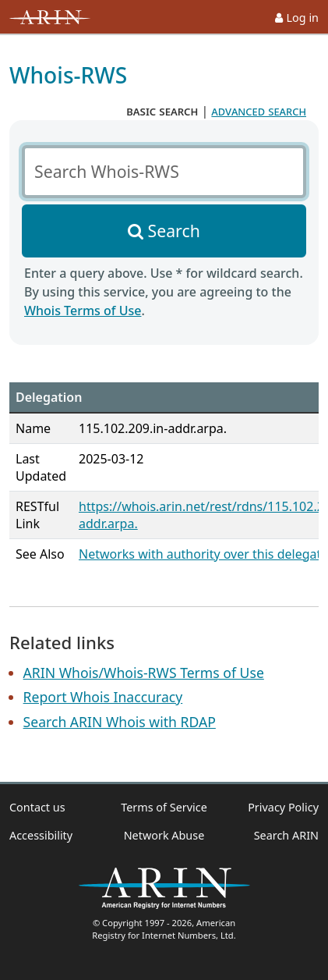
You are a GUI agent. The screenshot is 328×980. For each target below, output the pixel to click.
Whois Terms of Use (83, 311)
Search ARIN (286, 835)
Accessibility (41, 835)
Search (174, 231)
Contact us (37, 807)
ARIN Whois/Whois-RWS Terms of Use (144, 673)
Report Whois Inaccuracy (103, 697)
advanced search (259, 111)
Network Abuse (164, 835)
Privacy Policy (283, 807)
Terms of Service (164, 807)
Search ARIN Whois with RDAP (120, 722)
